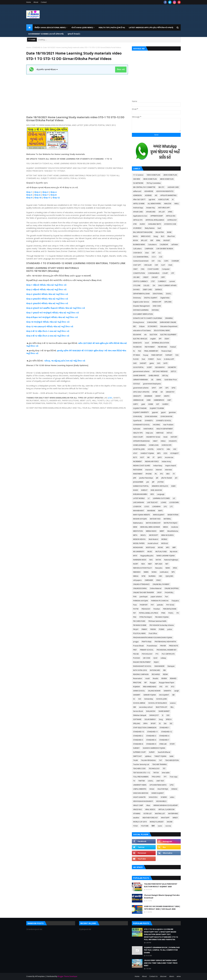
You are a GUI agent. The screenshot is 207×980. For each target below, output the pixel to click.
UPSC (172, 785)
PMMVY (144, 629)
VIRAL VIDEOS (150, 809)
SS (160, 723)
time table (166, 773)
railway (163, 658)
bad (159, 228)
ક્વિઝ (45, 331)
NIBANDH (137, 572)
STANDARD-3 (151, 736)
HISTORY (174, 437)
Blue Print (171, 236)
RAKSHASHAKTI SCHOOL (142, 666)
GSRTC (136, 404)
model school (153, 543)
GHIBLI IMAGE (154, 376)
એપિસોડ (43, 285)
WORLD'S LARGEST (157, 822)
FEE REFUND (162, 347)
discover (163, 976)
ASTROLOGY (172, 220)
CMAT (135, 269)
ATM (135, 224)
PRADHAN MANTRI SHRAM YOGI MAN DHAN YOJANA (153, 638)
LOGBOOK (137, 507)
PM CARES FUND (139, 621)
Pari (167, 597)
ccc (159, 253)
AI (173, 199)
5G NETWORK (138, 183)
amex (179, 976)
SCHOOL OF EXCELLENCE (158, 703)
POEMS (162, 629)
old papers (137, 580)
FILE (140, 351)
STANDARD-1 (164, 728)
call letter (175, 245)
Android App (138, 208)
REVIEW (164, 678)
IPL (156, 474)
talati (171, 756)
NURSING (152, 576)
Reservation (138, 678)
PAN (135, 597)
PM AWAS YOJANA (162, 617)
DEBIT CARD (147, 290)
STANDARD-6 (151, 740)
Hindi (165, 437)
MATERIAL (167, 519)
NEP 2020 (159, 564)
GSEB (149, 400)
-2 (39, 192)
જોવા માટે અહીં (52, 285)
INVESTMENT (138, 474)
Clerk (170, 265)
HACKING (157, 425)
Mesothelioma (173, 531)
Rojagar (153, 683)
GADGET (143, 363)
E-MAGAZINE (152, 322)
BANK (169, 232)
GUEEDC (165, 404)
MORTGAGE (150, 547)
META (135, 535)
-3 (47, 192)
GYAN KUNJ (137, 416)
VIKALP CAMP (138, 805)
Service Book (138, 711)
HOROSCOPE (167, 445)
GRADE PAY (170, 392)
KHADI (136, 490)
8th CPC (161, 187)
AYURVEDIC (137, 228)
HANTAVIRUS (148, 429)
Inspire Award (171, 466)
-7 (47, 195)
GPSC (174, 388)
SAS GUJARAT (164, 695)
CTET (153, 281)
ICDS (165, 453)
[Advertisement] (77, 93)
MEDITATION (138, 531)
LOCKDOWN (174, 502)
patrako (160, 605)
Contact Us (153, 976)
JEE (157, 478)
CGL (159, 261)
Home (29, 2)
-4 (55, 192)
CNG (143, 269)
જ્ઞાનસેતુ (60, 351)
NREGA (136, 576)
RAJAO (156, 662)
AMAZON (168, 204)
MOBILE (164, 539)
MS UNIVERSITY (139, 552)
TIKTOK (156, 773)
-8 (55, 195)
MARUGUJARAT (159, 515)
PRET (135, 650)
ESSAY (167, 339)
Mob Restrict (153, 539)
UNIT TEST (160, 781)
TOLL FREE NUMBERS (141, 777)
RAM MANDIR (159, 666)
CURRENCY (162, 281)
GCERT (149, 367)
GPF (161, 388)
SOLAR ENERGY (150, 719)
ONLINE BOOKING (140, 588)
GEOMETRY (172, 367)
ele (145, 335)
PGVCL (171, 613)
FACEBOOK (137, 347)
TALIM (135, 760)
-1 (31, 192)
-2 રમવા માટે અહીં (54, 336)
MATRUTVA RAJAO (171, 523)
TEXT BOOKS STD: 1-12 (142, 773)
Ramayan (171, 666)
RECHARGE (156, 674)
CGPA (166, 261)
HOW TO (160, 449)
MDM (135, 527)
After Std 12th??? (139, 199)
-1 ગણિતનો (35, 285)
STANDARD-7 (164, 740)
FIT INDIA (137, 355)
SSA (165, 723)
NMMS (146, 572)
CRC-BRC (137, 277)
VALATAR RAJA (163, 789)
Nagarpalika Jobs (147, 556)
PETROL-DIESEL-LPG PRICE (149, 613)
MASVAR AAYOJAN (140, 519)
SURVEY (152, 752)
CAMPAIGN (149, 249)
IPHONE (149, 474)
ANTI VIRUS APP (164, 208)
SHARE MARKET (164, 711)
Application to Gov (140, 216)
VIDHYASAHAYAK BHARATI (143, 801)
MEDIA (166, 527)
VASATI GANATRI (139, 797)
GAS (159, 363)
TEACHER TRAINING (160, 764)
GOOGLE (137, 384)
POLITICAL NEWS (139, 633)
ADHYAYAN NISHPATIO (165, 191)
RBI (164, 670)
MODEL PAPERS (139, 543)
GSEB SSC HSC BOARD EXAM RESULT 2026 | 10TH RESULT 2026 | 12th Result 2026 (162, 908)
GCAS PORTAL (138, 367)
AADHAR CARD (173, 187)
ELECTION (153, 335)
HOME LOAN (154, 445)
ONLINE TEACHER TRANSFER (144, 592)
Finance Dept (166, 351)
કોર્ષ (70, 351)
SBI (173, 695)
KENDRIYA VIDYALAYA (160, 486)
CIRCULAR (148, 265)
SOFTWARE (137, 719)
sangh (177, 691)
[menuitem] (29, 27)
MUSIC (150, 552)
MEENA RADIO (151, 531)
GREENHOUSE (138, 400)
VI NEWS (164, 797)
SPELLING (137, 723)
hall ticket (137, 429)
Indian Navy (158, 466)
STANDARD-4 (164, 736)
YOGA (135, 826)
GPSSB (155, 392)
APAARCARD (151, 212)
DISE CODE (157, 306)
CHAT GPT (137, 265)
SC (134, 699)
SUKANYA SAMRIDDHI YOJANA (154, 748)
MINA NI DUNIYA (167, 535)
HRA (168, 449)
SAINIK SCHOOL (139, 691)
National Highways (171, 560)
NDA (143, 564)
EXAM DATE (137, 343)
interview (168, 470)
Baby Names (150, 228)
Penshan (157, 609)
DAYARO (136, 290)
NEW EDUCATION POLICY (143, 568)
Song (161, 719)
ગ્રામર (160, 826)
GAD (135, 363)
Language (161, 494)
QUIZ (155, 658)
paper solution (156, 597)
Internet (159, 470)
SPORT (153, 723)
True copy (174, 777)
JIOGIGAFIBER (138, 482)
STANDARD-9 (151, 744)
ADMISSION (137, 195)
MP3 (168, 547)
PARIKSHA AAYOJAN (141, 601)
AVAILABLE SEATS (155, 224)
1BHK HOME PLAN (153, 175)
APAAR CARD (138, 212)
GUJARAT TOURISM (157, 408)
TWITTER (142, 781)
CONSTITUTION (139, 273)
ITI (174, 474)
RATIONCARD (155, 670)
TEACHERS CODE (139, 769)
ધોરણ (28, 192)
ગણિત (40, 331)
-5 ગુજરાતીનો (36, 303)
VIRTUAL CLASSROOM (166, 809)
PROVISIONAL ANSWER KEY (167, 650)
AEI (156, 195)
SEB (135, 707)
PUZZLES (137, 658)
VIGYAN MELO (161, 801)
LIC (174, 498)
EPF (160, 339)
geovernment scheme (141, 371)
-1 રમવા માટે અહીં (54, 331)
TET (164, 769)
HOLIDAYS (173, 441)
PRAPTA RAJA (147, 642)
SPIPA (145, 723)
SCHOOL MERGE (139, 703)
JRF (153, 482)
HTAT (135, 453)
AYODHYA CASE (170, 224)
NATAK (158, 560)
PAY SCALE (170, 605)
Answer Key (151, 208)
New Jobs (159, 568)
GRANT (158, 396)
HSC (175, 449)
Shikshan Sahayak (140, 715)
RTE (161, 687)
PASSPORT (144, 605)
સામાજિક (47, 308)
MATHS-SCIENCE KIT (153, 523)
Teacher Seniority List (141, 764)
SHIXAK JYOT (154, 715)
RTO (173, 687)
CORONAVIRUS (154, 273)
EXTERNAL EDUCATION (161, 343)
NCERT (136, 564)
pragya (136, 642)
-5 (31, 195)
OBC (161, 576)
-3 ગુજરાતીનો (36, 294)
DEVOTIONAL (158, 294)
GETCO (173, 371)
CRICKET (155, 277)
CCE (161, 257)
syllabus (148, 756)
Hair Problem (168, 425)
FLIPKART (169, 355)
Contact (44, 2)
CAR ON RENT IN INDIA (165, 249)
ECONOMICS (152, 326)
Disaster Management (141, 306)
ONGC (159, 580)
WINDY (175, 818)
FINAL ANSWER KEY (151, 351)
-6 (39, 195)
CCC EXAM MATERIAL (141, 257)
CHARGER (175, 261)
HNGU (163, 441)
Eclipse (142, 326)
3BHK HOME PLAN (150, 179)
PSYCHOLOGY (147, 654)
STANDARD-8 (37, 47)
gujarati (155, 412)
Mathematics (138, 523)
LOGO (147, 507)
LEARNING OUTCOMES (161, 498)
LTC (171, 507)
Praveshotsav (152, 646)
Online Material (156, 588)
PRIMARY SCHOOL (147, 650)
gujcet (163, 412)
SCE (140, 699)
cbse (147, 253)
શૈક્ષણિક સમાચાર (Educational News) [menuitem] (50, 27)
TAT (161, 760)
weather (136, 818)
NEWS (168, 568)
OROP (159, 592)
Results (156, 678)
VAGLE (152, 789)
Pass (135, 605)
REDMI (165, 674)
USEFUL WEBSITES (140, 789)
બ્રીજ (66, 351)
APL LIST (162, 212)
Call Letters (137, 249)
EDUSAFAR (137, 335)
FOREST (151, 359)
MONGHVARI (138, 547)
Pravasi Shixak (138, 646)
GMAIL (159, 380)
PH (178, 613)
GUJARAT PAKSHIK (140, 408)
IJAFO (160, 457)
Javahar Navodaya (146, 478)
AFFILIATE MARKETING (168, 195)
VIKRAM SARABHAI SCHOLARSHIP (166, 805)
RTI (167, 687)
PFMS (163, 613)
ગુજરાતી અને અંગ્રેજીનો (42, 313)
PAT (152, 605)
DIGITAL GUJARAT (151, 298)
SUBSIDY (136, 748)
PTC (157, 654)
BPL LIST (144, 240)
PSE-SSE (136, 654)
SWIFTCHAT (137, 756)
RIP (146, 683)
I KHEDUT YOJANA (147, 453)
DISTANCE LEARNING (141, 310)
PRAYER (163, 646)
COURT (165, 273)
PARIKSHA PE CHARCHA (160, 601)
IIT (154, 457)
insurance (149, 470)
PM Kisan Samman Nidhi (157, 621)
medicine (175, 527)
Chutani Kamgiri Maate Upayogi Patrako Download (162, 896)
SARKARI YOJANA (150, 695)
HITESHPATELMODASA (141, 441)
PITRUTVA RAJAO (146, 617)
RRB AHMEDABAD (150, 687)
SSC (171, 723)
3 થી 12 (34, 331)
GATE (165, 363)
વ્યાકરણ (168, 826)
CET (153, 261)
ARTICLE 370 (138, 220)
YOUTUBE (145, 826)
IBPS (159, 453)
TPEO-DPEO (156, 777)
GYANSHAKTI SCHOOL (141, 425)
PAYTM (136, 609)
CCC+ (154, 257)
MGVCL (143, 535)
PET (135, 613)
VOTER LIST (148, 814)
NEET (150, 564)
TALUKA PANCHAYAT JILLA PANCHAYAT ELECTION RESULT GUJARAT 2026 (161, 885)
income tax (169, 457)
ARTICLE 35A (171, 216)
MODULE (165, 543)
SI (163, 715)
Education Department (169, 326)
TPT (165, 777)
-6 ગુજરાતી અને (37, 308)
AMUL (177, 204)
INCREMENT (137, 461)
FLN (177, 355)
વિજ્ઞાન (35, 317)
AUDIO (142, 224)
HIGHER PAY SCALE (153, 437)
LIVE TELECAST (152, 502)
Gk (152, 380)
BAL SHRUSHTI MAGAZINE (143, 232)
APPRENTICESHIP (157, 216)
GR (162, 392)
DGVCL (169, 294)
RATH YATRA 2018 (140, 670)
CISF (156, 265)
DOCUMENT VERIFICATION (143, 314)
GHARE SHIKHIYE (139, 376)
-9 (31, 198)
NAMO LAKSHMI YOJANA (166, 556)
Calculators (152, 245)
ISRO (168, 474)
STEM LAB (163, 744)
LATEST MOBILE (139, 498)
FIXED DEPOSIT (157, 355)
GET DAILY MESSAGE (160, 371)
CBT (153, 253)
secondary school (146, 707)
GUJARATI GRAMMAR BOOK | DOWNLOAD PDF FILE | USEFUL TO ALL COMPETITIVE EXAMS (162, 950)
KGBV (173, 486)
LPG (165, 507)
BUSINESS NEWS (139, 245)
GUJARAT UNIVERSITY (141, 412)
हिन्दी (153, 826)
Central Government (141, 261)
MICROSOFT (154, 535)
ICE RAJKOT (175, 453)
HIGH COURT (138, 437)
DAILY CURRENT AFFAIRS (167, 285)
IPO (162, 474)
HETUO (169, 433)
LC (149, 498)
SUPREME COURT (139, 752)
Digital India (165, 298)
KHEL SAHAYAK (156, 490)
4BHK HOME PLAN (167, 179)
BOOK (136, 240)
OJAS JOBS (169, 576)
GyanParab (137, 421)
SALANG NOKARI (154, 691)
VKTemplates (40, 976)
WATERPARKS (173, 814)
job (148, 482)
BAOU (136, 236)
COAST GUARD (153, 269)
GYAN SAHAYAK (166, 416)
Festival (173, 347)
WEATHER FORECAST (150, 818)
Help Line (149, 433)
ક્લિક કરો (121, 69)
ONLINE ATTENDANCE (141, 584)
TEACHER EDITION (172, 760)
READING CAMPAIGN (141, 674)
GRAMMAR (148, 396)
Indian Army (166, 461)
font (143, 359)
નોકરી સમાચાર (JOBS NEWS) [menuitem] (82, 27)
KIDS (152, 494)
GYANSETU (149, 421)
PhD (135, 617)
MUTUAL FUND (161, 552)
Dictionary (137, 298)
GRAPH (167, 396)
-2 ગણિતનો (35, 290)
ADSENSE (148, 195)
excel (147, 343)
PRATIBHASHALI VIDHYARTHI (165, 642)
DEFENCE (159, 290)
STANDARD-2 (138, 736)
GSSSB (151, 404)
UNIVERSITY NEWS (140, 785)
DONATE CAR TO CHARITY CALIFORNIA (148, 318)
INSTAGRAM (138, 470)
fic (134, 351)
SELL (172, 707)
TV (134, 781)
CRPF (163, 277)
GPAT (154, 388)
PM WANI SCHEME (140, 625)
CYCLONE (137, 285)
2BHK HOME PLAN (170, 175)
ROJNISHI (137, 687)
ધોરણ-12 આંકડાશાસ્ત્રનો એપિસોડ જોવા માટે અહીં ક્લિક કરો (50, 327)
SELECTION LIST (161, 707)
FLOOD (136, 359)
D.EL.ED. (147, 285)
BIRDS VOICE (146, 236)
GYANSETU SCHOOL (164, 421)
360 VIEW (137, 179)
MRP (174, 547)
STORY (172, 744)
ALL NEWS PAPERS (154, 204)
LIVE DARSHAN (139, 502)
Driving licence (139, 322)
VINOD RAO (138, 809)
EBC (135, 326)
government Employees (152, 384)
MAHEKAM (151, 511)
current (172, 281)
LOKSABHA (156, 507)
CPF (173, 273)
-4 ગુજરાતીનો (36, 299)
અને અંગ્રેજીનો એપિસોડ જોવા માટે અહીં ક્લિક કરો (58, 317)
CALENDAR (164, 245)
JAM (135, 478)
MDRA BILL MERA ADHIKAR (150, 527)
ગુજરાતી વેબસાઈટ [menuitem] (74, 34)
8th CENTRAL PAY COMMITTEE (144, 187)
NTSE (144, 576)
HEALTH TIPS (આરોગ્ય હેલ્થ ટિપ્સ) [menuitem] (112, 27)
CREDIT (146, 277)
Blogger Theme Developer (67, 976)
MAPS (160, 511)
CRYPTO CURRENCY (140, 281)
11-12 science (138, 175)
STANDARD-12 (167, 732)
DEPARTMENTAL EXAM (141, 294)
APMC (170, 212)
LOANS (164, 502)
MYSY (135, 556)
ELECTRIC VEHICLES (140, 339)
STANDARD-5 (138, 740)
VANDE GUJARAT (158, 793)
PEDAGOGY (146, 609)
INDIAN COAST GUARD (142, 466)
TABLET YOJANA (160, 756)
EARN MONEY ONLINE (168, 322)
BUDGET (167, 240)
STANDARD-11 (153, 732)
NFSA (175, 568)
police (170, 629)
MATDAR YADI (155, 519)
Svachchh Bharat (164, 752)
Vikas (148, 805)
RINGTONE (137, 683)
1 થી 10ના (107, 351)
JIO (176, 478)
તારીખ (80, 343)
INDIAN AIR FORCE (152, 461)
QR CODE (147, 658)
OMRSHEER (149, 580)
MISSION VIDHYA (139, 539)
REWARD (173, 678)
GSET (169, 400)
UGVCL (151, 781)
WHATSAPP (165, 818)
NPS (173, 572)
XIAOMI (170, 822)
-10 (40, 198)
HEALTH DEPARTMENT (165, 429)
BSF (152, 240)
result (147, 678)
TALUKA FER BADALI (148, 760)
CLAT (163, 265)
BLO (163, 236)
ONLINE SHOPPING (172, 588)
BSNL (158, 240)
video (172, 797)
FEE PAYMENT (150, 347)
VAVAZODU (153, 797)
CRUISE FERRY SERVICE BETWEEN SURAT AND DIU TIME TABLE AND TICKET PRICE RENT (161, 963)
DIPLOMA (168, 302)
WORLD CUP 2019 (140, 822)
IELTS (135, 457)
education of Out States (142, 330)
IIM (148, 457)
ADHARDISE (149, 191)
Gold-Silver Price (171, 380)
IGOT (142, 457)
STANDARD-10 (139, 732)
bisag (156, 236)
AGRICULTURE (164, 199)
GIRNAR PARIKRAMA (141, 380)
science (173, 703)
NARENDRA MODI (140, 560)
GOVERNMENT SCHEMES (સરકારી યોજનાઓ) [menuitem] (46, 34)
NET (167, 564)
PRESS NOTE (174, 646)
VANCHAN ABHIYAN (141, 793)
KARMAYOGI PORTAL (141, 486)
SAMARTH (167, 691)
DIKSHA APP (157, 302)
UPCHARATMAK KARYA (158, 785)
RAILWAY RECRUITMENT (142, 662)
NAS (151, 560)
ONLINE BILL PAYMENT (161, 584)
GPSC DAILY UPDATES (141, 392)
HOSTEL (151, 449)
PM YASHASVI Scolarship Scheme (162, 625)
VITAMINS (137, 814)
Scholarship (149, 699)
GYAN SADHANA (151, 416)
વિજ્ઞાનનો (54, 308)
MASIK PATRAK (173, 515)
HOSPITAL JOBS (139, 449)
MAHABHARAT (139, 511)
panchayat (144, 597)
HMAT (155, 441)
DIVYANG (155, 310)
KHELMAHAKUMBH (140, 494)
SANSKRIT (137, 695)
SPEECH (169, 719)
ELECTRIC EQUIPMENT (168, 335)
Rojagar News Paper (167, 683)
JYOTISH (161, 482)
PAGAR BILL (169, 592)
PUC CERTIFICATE (168, 654)
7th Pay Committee (154, 183)
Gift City (165, 376)
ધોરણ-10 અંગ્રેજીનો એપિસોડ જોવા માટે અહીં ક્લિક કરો (48, 322)
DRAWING (169, 318)
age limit (152, 199)
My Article (174, 552)
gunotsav (172, 412)
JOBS (110, 398)
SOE (168, 715)
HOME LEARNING (139, 445)
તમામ (114, 351)
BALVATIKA (160, 232)
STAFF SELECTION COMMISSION (145, 728)
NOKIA (154, 572)
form (159, 359)
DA (154, 285)
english (153, 339)
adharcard (137, 191)
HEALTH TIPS (138, 433)
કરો (65, 285)
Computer (166, 269)
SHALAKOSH (151, 711)
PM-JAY (136, 629)
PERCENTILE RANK (170, 609)
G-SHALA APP (169, 359)
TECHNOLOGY (154, 769)
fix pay (146, 355)
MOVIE (160, 547)
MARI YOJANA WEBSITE (142, 515)
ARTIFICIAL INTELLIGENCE (155, 220)
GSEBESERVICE (159, 400)
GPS (167, 388)
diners (172, 976)
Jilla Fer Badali (167, 478)
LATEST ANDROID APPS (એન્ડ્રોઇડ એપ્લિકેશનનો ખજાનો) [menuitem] (151, 27)
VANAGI (174, 789)
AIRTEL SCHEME (139, 204)
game (152, 363)
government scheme (141, 388)
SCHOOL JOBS (162, 699)
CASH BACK (137, 253)
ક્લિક (61, 285)
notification (164, 572)
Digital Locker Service (141, 302)
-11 (49, 198)
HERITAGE (160, 433)
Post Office (153, 633)
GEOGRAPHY (160, 367)
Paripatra (175, 601)
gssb (143, 404)
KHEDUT (144, 490)
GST (158, 404)
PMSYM (153, 629)
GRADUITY (137, 396)
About (36, 2)
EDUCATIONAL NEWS (162, 330)
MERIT (162, 531)
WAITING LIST (160, 814)
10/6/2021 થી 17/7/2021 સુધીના (85, 351)
